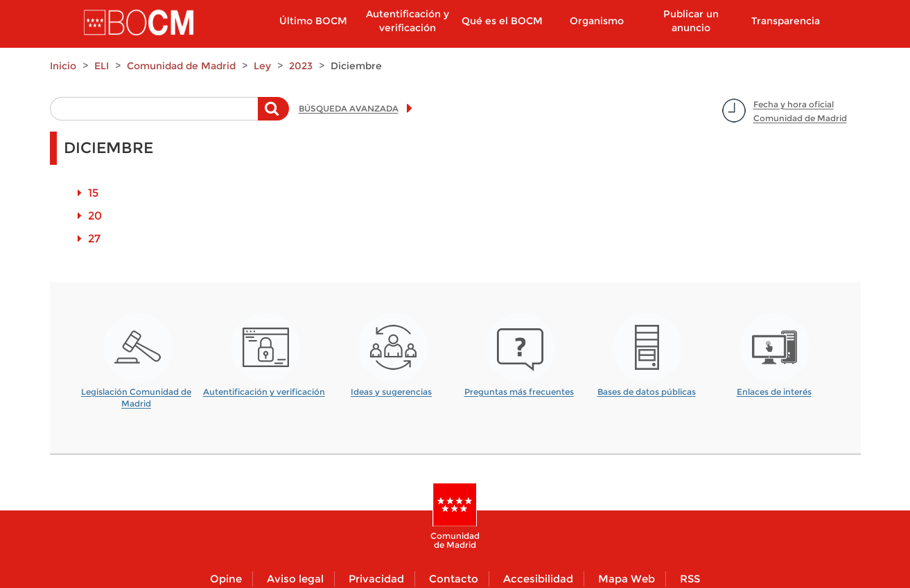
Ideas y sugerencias (391, 392)
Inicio (63, 66)
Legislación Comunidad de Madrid (136, 393)
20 (95, 216)
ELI (102, 66)
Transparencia (786, 21)
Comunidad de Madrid (181, 66)
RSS (690, 579)
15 (93, 193)
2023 (301, 66)
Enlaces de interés (774, 392)
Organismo (597, 21)
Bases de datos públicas (647, 392)
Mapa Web (627, 579)
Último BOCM (313, 21)
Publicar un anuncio (691, 21)
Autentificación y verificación (408, 21)
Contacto (454, 579)
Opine (226, 579)
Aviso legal (295, 579)
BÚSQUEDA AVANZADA (349, 108)
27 (94, 239)
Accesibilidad (538, 579)
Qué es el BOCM (502, 21)
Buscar (273, 116)
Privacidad (376, 579)
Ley (262, 66)
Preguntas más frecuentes (519, 392)
